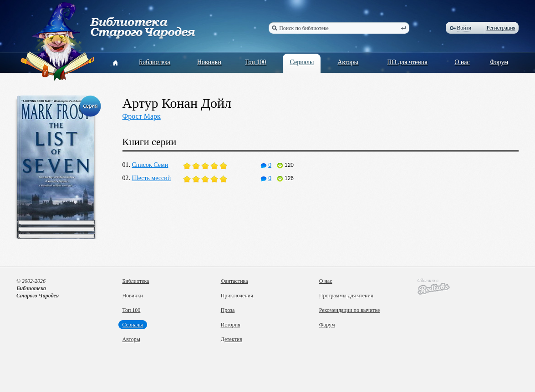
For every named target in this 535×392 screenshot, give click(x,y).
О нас (462, 62)
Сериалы (302, 62)
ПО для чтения (407, 62)
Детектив (232, 339)
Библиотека (155, 62)
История (231, 325)
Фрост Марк (142, 116)
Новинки (209, 62)
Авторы (348, 62)
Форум (499, 62)
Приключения (237, 296)
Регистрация (501, 28)
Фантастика (234, 281)
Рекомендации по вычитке (350, 310)
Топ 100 (256, 62)
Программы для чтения (346, 296)
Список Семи (150, 165)
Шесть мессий (152, 178)
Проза (228, 310)
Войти (464, 28)
